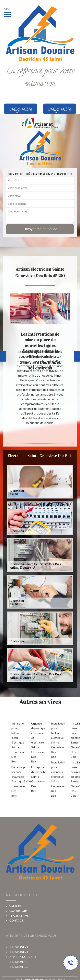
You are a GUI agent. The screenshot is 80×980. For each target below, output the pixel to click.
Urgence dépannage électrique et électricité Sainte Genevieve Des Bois (35, 742)
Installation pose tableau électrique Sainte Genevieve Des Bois (55, 740)
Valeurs (15, 906)
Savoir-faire (19, 911)
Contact (16, 920)
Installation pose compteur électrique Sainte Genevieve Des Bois (55, 779)
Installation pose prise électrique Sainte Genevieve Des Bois (74, 740)
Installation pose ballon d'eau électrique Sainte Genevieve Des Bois (15, 742)
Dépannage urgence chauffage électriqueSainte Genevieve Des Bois (15, 781)
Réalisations (19, 916)
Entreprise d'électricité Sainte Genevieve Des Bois (35, 779)
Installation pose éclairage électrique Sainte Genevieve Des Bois (74, 779)
